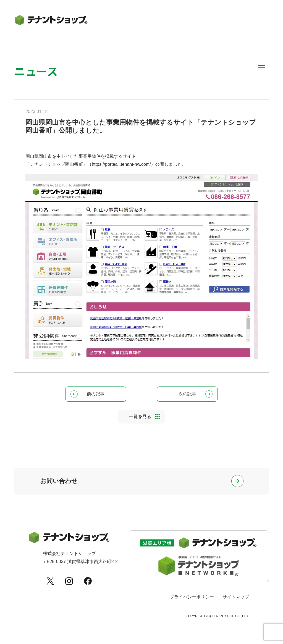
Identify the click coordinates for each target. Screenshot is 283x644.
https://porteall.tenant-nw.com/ (121, 164)
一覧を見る (140, 418)
